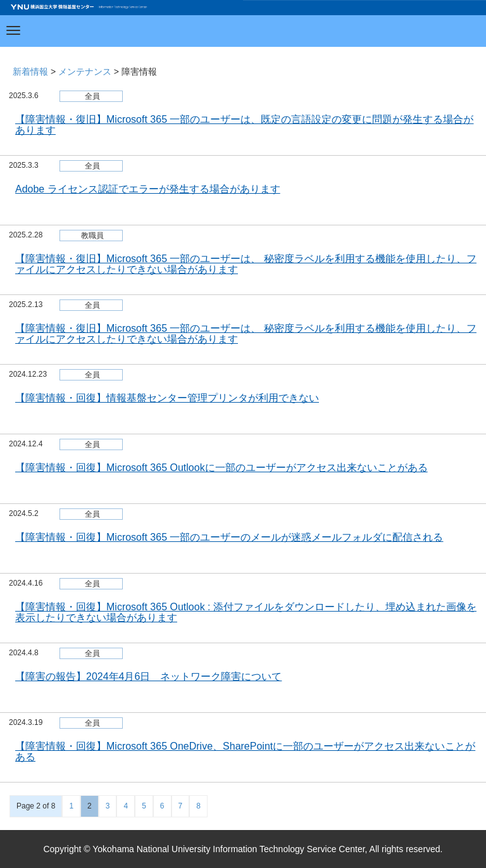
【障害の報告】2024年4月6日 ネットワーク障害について (148, 676)
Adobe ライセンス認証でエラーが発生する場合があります (148, 189)
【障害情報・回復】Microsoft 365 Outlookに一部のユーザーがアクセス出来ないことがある (221, 468)
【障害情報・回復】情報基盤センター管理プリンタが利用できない (167, 398)
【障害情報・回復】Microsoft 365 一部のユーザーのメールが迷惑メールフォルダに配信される (229, 537)
